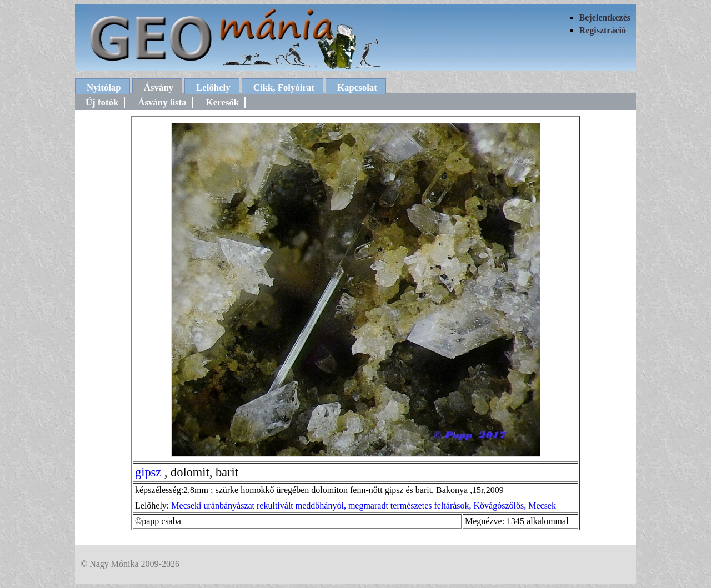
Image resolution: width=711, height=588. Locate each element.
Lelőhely (213, 87)
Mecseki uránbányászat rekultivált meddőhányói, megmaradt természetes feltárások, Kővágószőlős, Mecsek (364, 506)
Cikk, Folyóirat (284, 87)
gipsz (148, 472)
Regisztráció (603, 30)
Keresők (222, 102)
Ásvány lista (162, 102)
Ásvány (159, 87)
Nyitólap (104, 87)
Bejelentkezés (605, 17)
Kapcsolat (357, 87)
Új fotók (102, 102)
